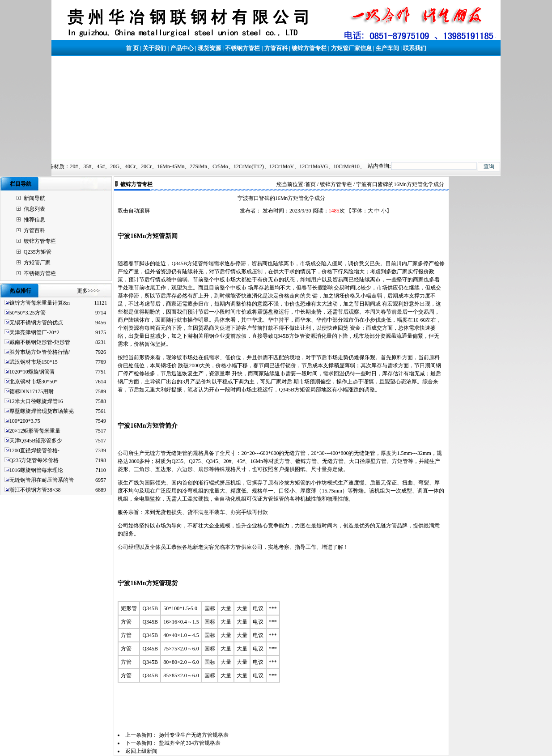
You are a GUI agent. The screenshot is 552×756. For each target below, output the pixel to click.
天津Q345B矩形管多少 (36, 441)
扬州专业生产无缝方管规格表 (194, 735)
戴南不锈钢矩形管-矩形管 (40, 342)
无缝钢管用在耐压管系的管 (42, 480)
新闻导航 (34, 198)
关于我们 (154, 48)
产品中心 (182, 48)
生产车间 (387, 48)
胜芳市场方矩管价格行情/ (40, 352)
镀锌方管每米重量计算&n (40, 303)
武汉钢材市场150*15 (34, 362)
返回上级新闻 (141, 751)
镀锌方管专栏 (309, 48)
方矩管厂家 (37, 263)
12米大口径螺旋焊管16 (36, 401)
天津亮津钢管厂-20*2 (34, 332)
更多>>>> (88, 291)
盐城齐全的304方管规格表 (190, 743)
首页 (310, 184)
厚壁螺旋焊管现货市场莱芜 (42, 411)
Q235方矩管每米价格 (34, 460)
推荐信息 (34, 220)
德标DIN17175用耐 (32, 391)
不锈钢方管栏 (242, 48)
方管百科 (276, 48)
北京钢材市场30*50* (34, 382)
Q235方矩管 (38, 252)
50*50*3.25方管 (28, 313)
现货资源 (209, 48)
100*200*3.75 (25, 421)
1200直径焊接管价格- (34, 450)
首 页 (132, 48)
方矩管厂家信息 (351, 48)
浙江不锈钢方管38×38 (35, 490)
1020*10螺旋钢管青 (32, 372)
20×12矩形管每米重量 (35, 431)
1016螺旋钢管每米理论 (36, 470)
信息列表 (34, 209)
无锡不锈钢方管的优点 (36, 323)
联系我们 (415, 48)
